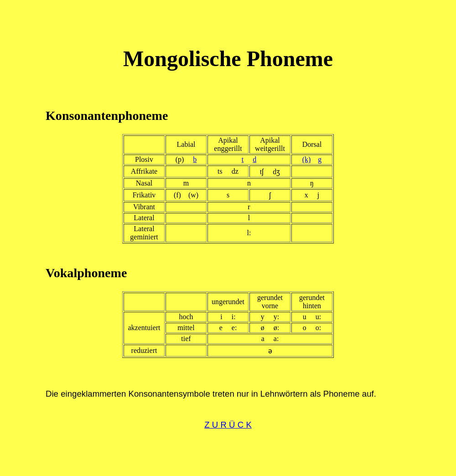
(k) (307, 159)
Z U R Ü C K (228, 425)
